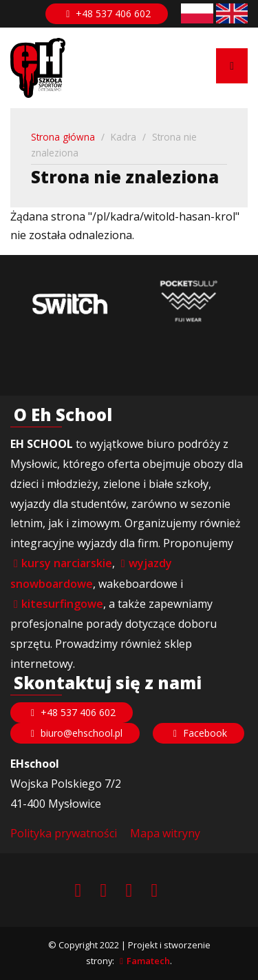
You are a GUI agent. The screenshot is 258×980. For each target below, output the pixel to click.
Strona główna (63, 137)
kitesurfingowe (62, 604)
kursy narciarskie (67, 563)
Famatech (148, 961)
